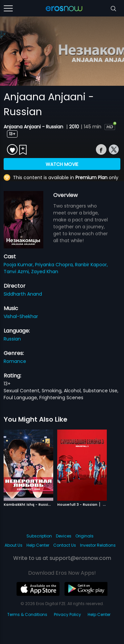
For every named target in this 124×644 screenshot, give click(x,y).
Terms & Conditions (27, 614)
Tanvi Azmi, (17, 272)
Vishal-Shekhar (21, 316)
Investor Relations (98, 545)
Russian (12, 339)
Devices (64, 536)
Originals (84, 536)
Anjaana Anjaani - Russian (34, 127)
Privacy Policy (67, 614)
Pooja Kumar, (19, 265)
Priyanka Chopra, (55, 265)
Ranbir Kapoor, (91, 265)
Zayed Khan (45, 272)
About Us (14, 545)
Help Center (38, 545)
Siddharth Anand (23, 294)
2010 (74, 127)
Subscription (39, 536)
